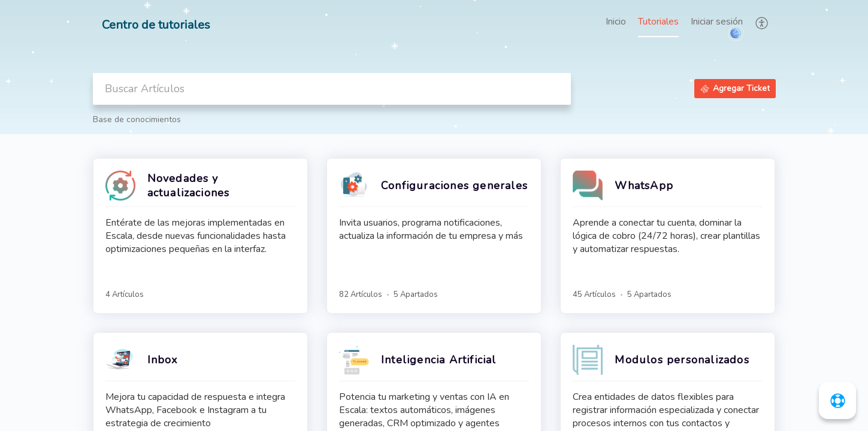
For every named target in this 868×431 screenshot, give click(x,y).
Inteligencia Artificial (439, 360)
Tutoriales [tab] (658, 22)
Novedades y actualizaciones (189, 186)
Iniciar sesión (717, 22)
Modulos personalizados (682, 360)
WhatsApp (644, 186)
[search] (332, 89)
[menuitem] (717, 23)
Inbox (163, 360)
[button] (762, 23)
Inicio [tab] (616, 22)
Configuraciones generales (454, 186)
